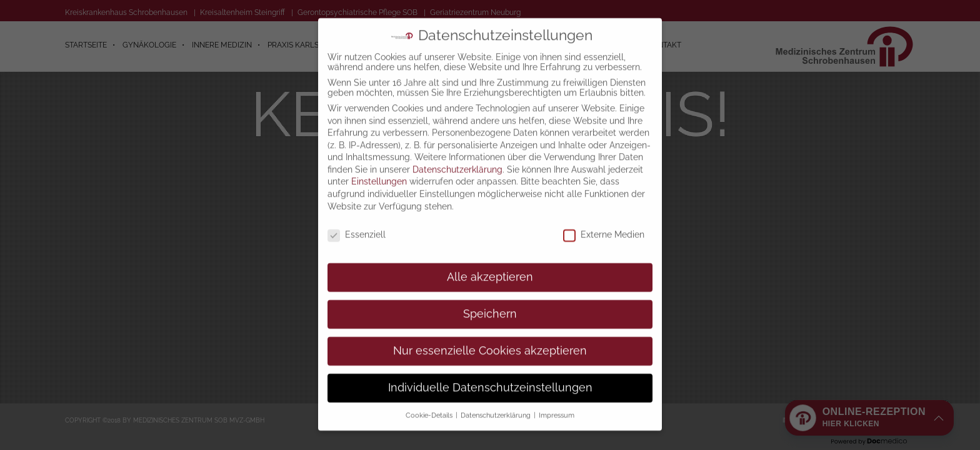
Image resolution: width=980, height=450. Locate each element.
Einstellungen (379, 166)
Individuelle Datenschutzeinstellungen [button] (490, 372)
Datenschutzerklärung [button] (497, 399)
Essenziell (357, 218)
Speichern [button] (490, 298)
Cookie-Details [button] (430, 399)
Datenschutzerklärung (457, 154)
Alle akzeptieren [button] (490, 261)
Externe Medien (604, 218)
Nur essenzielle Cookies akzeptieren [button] (490, 335)
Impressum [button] (557, 399)
